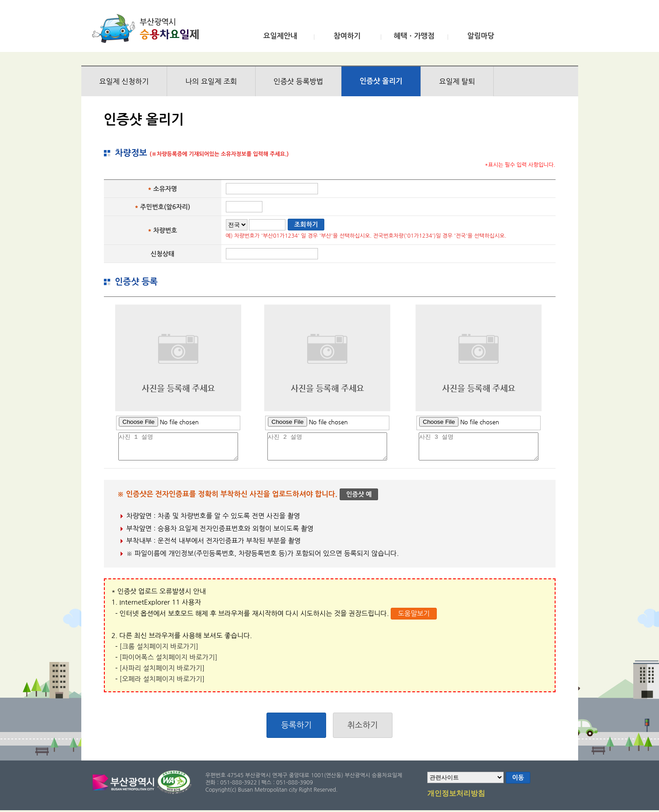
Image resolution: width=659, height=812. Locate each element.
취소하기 (363, 725)
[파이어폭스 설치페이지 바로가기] (169, 657)
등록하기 (296, 725)
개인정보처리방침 (456, 794)
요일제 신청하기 (124, 81)
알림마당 (481, 36)
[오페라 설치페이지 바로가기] (162, 679)
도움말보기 (414, 613)
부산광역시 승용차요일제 (148, 28)
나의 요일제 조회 (211, 81)
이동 (518, 778)
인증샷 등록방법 (299, 81)
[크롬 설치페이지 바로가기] (159, 646)
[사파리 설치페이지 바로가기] (162, 668)
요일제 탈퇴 (457, 81)
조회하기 (306, 225)
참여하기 (347, 36)
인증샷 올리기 (381, 81)
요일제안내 (280, 36)
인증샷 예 (359, 494)
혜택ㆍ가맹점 (414, 36)
